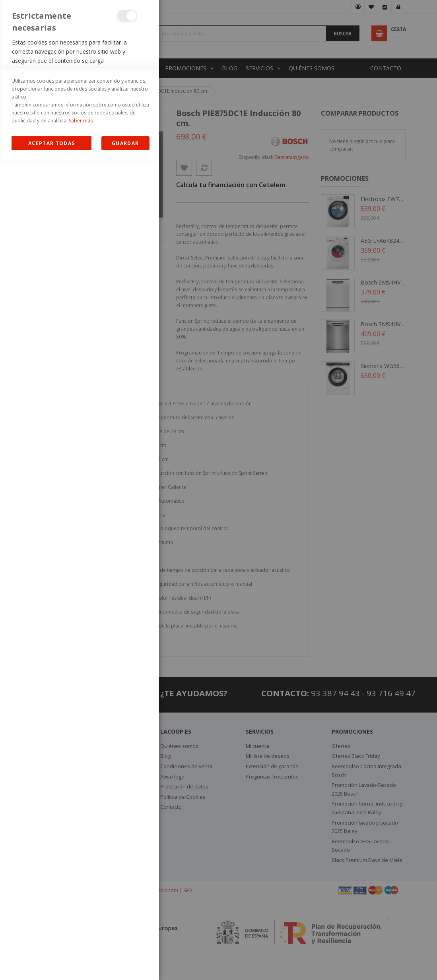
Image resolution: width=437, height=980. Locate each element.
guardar (125, 964)
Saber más (81, 941)
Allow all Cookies (51, 964)
